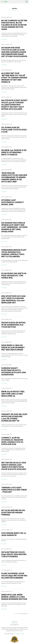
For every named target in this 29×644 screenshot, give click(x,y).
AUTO (4, 2)
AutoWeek (16, 614)
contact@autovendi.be (19, 634)
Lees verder (4, 39)
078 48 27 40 (15, 623)
